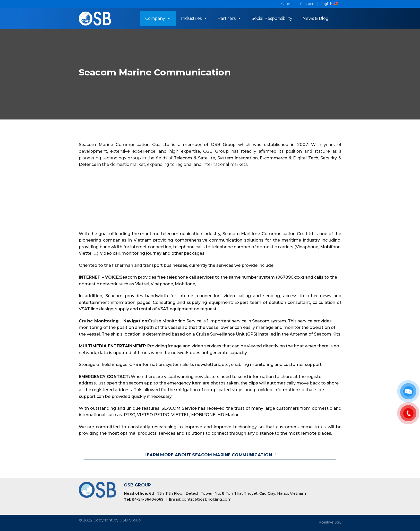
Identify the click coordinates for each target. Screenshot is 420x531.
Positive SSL (330, 522)
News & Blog (316, 18)
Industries (194, 18)
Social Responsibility (272, 18)
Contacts (307, 4)
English (331, 4)
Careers (288, 4)
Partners (229, 18)
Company (158, 18)
